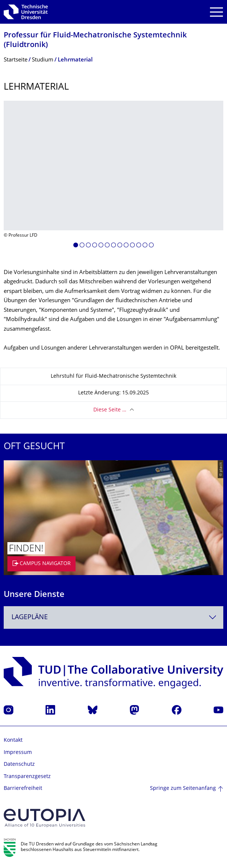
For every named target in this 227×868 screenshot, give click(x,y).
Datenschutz (19, 764)
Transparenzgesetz (27, 777)
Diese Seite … (110, 410)
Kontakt (13, 740)
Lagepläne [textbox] (30, 617)
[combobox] (113, 617)
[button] (76, 246)
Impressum (18, 753)
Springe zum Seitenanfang (183, 789)
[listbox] (113, 177)
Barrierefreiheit (23, 789)
